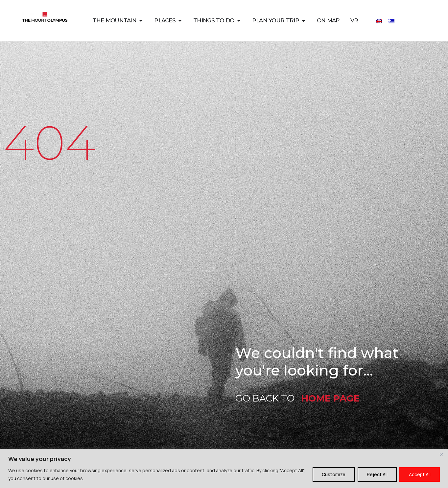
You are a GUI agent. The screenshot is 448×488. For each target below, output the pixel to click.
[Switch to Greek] (391, 21)
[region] (224, 468)
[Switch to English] (379, 21)
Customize (333, 474)
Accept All (419, 474)
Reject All (377, 474)
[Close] (441, 454)
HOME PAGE (330, 398)
